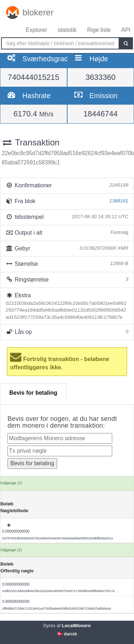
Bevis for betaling (33, 393)
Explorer (36, 30)
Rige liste (99, 30)
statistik (67, 30)
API (126, 30)
